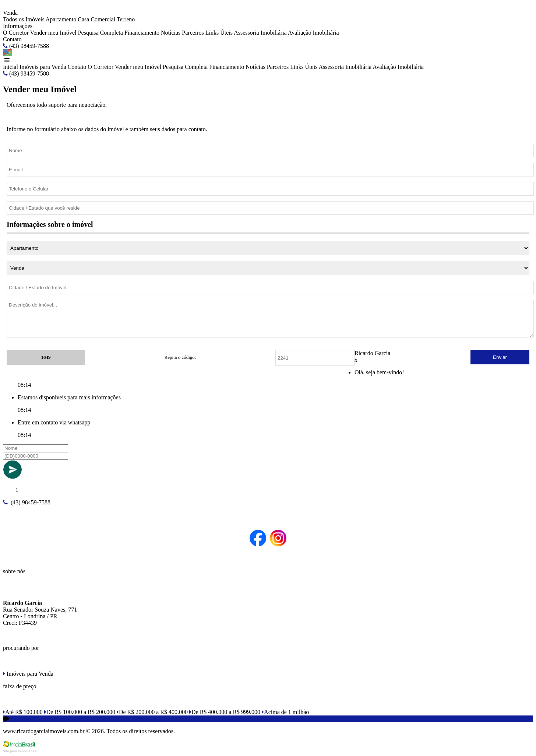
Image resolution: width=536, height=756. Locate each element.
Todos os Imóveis (24, 19)
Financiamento (142, 33)
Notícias (171, 33)
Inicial (10, 67)
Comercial (103, 19)
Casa (83, 19)
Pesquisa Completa (100, 33)
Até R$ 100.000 (23, 712)
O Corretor (16, 33)
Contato (12, 39)
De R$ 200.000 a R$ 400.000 (152, 712)
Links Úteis (219, 33)
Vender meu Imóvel (53, 33)
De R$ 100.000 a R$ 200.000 (80, 712)
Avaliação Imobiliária (313, 33)
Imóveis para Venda (43, 67)
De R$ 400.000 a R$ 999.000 (225, 712)
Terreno (126, 19)
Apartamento (61, 19)
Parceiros (193, 33)
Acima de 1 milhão (285, 712)
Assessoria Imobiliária (260, 33)
